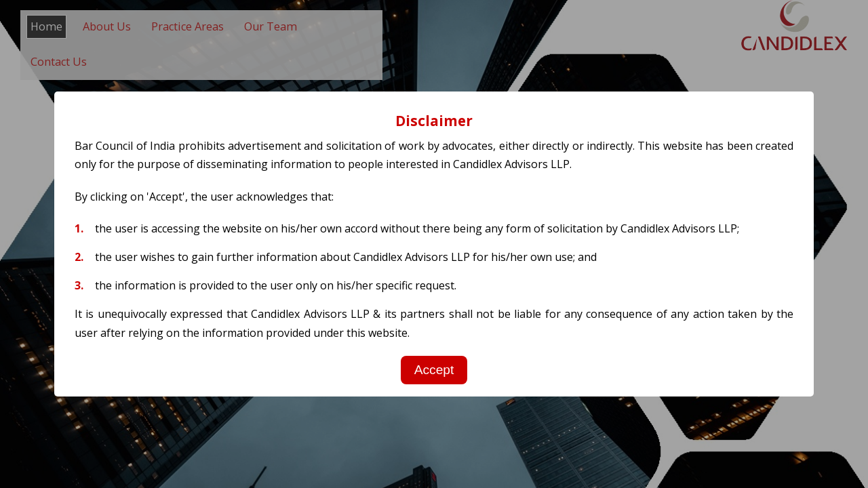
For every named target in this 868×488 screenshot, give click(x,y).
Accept (434, 370)
